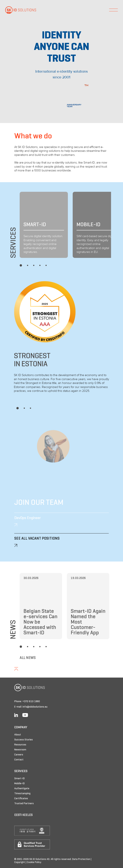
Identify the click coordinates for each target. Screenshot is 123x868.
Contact (19, 760)
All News (28, 658)
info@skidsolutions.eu (35, 707)
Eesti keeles (23, 815)
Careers (19, 755)
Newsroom (20, 750)
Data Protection (81, 859)
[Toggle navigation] (113, 10)
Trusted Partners (24, 804)
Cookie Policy (34, 862)
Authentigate (22, 789)
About (18, 735)
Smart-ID (19, 779)
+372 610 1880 (31, 701)
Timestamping (22, 794)
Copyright (20, 862)
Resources (20, 745)
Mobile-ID (19, 784)
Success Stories (24, 740)
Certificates (21, 799)
